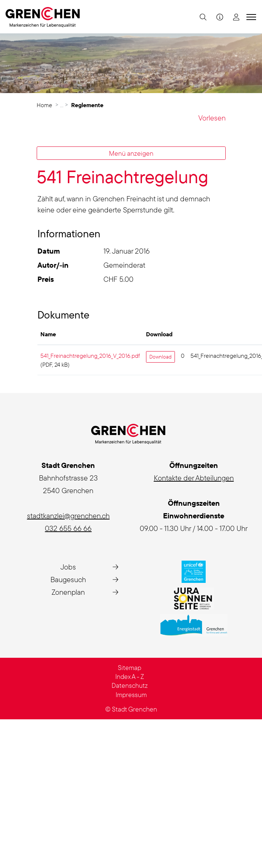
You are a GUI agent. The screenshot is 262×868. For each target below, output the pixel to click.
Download (160, 357)
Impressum (131, 695)
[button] (202, 17)
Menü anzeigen (131, 153)
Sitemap (130, 668)
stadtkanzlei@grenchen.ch (68, 516)
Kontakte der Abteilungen (194, 478)
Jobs (68, 567)
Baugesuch (68, 579)
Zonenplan (68, 592)
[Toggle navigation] (250, 17)
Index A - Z (130, 676)
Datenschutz (130, 685)
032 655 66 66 (68, 528)
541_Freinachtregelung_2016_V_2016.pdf (90, 356)
